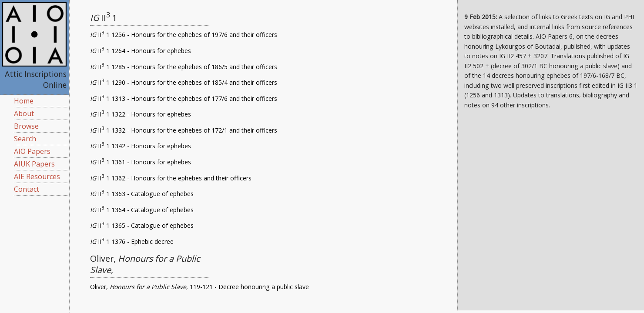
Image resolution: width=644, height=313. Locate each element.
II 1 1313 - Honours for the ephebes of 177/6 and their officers (184, 98)
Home (24, 101)
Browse (26, 126)
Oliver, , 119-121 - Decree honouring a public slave (200, 287)
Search (25, 139)
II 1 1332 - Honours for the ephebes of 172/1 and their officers (184, 130)
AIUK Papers (34, 164)
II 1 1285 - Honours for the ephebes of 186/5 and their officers (184, 67)
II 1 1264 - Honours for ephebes (141, 51)
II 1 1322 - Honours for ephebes (141, 114)
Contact (27, 189)
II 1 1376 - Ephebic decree (132, 241)
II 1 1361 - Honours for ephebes (141, 162)
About (24, 113)
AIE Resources (37, 176)
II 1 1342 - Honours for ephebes (141, 146)
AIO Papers (32, 151)
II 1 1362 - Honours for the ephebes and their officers (171, 178)
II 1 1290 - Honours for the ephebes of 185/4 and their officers (184, 82)
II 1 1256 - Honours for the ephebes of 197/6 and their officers (184, 35)
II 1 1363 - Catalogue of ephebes (142, 194)
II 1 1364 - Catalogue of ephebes (142, 210)
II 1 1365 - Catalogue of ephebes (142, 225)
